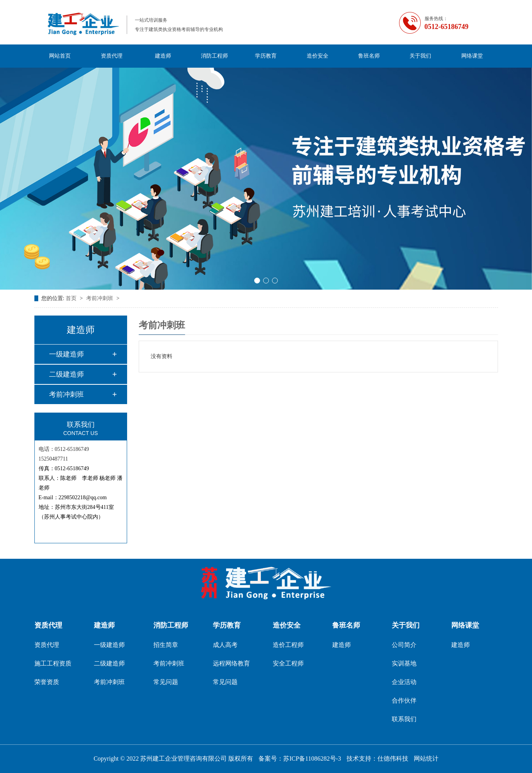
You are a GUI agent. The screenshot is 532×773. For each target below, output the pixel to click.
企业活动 (404, 682)
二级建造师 (66, 374)
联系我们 (404, 719)
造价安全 (318, 56)
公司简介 (404, 645)
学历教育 (266, 56)
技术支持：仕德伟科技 (377, 758)
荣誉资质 (47, 682)
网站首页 (60, 56)
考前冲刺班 (100, 298)
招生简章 (166, 645)
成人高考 (225, 645)
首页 (72, 298)
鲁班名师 (369, 56)
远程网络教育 (231, 663)
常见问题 (166, 682)
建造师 (163, 56)
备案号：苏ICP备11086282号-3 (300, 758)
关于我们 (420, 56)
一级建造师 (66, 354)
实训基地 (404, 663)
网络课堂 (472, 56)
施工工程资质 (53, 663)
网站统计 (426, 758)
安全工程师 (288, 663)
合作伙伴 (404, 700)
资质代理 (112, 56)
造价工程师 (288, 645)
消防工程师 (214, 56)
